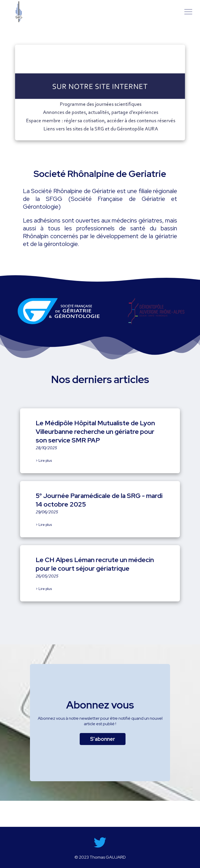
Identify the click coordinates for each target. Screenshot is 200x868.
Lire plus (45, 461)
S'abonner (103, 739)
